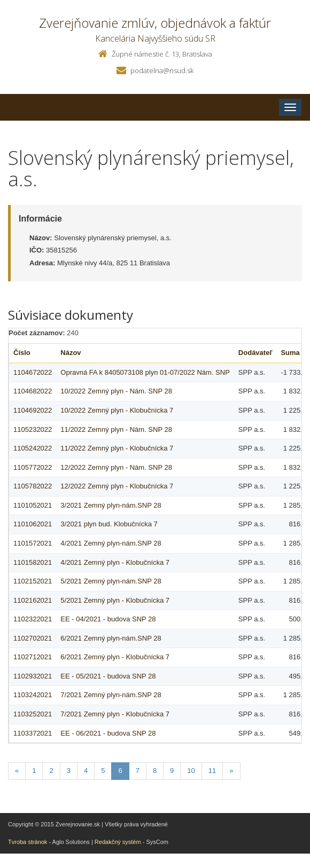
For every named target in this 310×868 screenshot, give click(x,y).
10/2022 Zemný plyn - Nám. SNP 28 (116, 391)
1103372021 (33, 733)
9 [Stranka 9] (172, 771)
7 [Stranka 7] (138, 771)
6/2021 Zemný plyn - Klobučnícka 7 (115, 657)
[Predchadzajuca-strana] (17, 771)
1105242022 (33, 448)
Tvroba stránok (28, 842)
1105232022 (33, 429)
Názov (71, 353)
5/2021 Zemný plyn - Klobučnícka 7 (115, 600)
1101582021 (33, 562)
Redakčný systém (118, 842)
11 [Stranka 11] (212, 771)
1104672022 (33, 372)
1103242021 (33, 695)
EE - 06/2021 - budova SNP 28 (108, 733)
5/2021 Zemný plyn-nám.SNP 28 (111, 581)
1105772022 (33, 467)
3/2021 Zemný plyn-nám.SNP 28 (111, 505)
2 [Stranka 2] (51, 771)
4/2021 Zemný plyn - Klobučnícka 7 (115, 562)
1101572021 (33, 543)
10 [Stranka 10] (191, 771)
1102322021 (33, 619)
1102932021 (33, 676)
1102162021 (33, 600)
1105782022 (33, 486)
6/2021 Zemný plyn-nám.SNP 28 (111, 638)
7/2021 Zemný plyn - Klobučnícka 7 (115, 714)
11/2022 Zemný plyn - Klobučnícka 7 (117, 448)
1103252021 (33, 714)
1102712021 (33, 657)
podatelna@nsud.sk (162, 70)
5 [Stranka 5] (103, 771)
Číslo (22, 353)
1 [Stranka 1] (34, 771)
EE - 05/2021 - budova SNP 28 (108, 676)
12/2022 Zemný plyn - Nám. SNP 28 (116, 467)
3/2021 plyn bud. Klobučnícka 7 (109, 524)
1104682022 (33, 391)
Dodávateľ (255, 353)
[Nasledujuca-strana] (231, 771)
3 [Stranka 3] (69, 771)
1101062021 (33, 524)
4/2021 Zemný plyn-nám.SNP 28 (111, 543)
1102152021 (33, 581)
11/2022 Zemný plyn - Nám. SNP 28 (116, 429)
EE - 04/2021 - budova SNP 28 (108, 619)
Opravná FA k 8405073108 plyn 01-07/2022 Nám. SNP (145, 372)
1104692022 (33, 410)
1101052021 (33, 505)
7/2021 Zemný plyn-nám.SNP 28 (111, 695)
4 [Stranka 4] (86, 771)
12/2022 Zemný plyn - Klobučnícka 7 (117, 486)
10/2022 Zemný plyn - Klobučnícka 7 (117, 410)
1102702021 (33, 638)
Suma (290, 353)
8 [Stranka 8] (155, 771)
